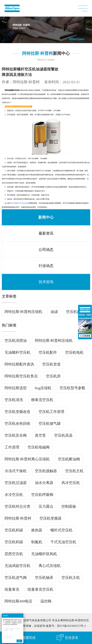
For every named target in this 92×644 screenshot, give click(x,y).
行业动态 (46, 267)
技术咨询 (46, 283)
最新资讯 (46, 235)
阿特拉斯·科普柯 (26, 83)
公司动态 (46, 251)
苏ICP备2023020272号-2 (71, 627)
